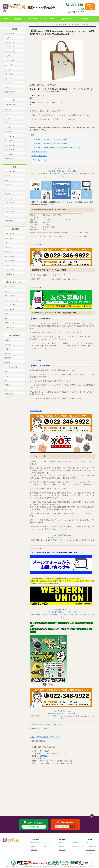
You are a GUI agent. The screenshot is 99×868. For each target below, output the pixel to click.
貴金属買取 (85, 19)
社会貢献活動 (34, 850)
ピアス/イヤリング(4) (11, 300)
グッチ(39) (8, 118)
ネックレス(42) (9, 296)
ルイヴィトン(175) (10, 105)
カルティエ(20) (9, 256)
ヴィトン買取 (49, 19)
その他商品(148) (9, 394)
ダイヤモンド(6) (9, 323)
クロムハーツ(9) (9, 265)
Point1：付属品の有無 (39, 152)
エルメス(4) (8, 176)
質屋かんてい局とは (36, 843)
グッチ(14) (8, 185)
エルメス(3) (8, 83)
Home (58, 24)
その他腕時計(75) (10, 92)
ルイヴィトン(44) (10, 171)
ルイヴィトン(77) (10, 234)
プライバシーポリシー (91, 846)
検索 (72, 827)
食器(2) (7, 389)
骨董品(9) (7, 362)
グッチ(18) (8, 247)
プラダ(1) (7, 251)
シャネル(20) (8, 114)
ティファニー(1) (9, 136)
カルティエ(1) (9, 132)
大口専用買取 (75, 843)
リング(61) (8, 291)
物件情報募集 (48, 846)
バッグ (94, 24)
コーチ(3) (7, 189)
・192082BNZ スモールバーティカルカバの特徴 (49, 143)
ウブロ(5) (7, 87)
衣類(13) (7, 385)
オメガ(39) (8, 38)
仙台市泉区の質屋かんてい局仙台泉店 (62, 171)
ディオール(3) (9, 207)
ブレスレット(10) (10, 305)
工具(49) (7, 349)
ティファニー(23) (10, 260)
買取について (62, 850)
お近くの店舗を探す (90, 850)
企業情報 (33, 846)
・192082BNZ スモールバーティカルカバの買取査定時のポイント (56, 148)
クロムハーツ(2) (9, 141)
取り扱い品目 (75, 846)
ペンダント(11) (9, 309)
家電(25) (7, 353)
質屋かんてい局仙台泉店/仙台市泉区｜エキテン (48, 724)
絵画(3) (7, 380)
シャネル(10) (8, 180)
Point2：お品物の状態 (39, 156)
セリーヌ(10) (8, 154)
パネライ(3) (8, 78)
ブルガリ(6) (8, 56)
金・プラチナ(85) (10, 287)
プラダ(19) (8, 127)
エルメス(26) (8, 238)
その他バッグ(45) (10, 159)
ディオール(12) (9, 150)
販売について (62, 846)
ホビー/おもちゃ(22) (11, 367)
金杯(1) (7, 314)
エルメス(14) (8, 109)
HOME (5, 19)
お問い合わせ (89, 843)
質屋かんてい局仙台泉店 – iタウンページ (45, 737)
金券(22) (7, 344)
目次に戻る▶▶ (36, 245)
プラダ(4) (7, 194)
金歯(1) (7, 318)
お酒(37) (7, 340)
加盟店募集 (47, 843)
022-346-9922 (42, 756)
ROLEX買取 (33, 19)
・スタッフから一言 (39, 160)
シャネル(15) (8, 242)
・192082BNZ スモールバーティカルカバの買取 (49, 139)
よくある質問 (89, 854)
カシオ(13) (8, 69)
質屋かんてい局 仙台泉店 (71, 24)
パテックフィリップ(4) (11, 43)
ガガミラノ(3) (9, 74)
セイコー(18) (8, 65)
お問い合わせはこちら (90, 7)
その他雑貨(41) (9, 274)
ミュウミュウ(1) (9, 145)
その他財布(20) (9, 221)
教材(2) (7, 371)
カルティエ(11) (9, 60)
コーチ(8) (7, 123)
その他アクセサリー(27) (12, 327)
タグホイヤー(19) (10, 47)
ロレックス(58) (9, 34)
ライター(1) (8, 376)
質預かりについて (67, 19)
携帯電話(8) (8, 358)
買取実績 (18, 19)
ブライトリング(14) (10, 51)
